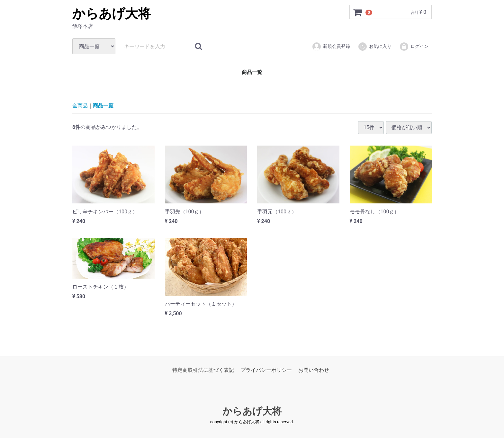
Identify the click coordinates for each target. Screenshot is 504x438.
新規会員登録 (331, 47)
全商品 (80, 106)
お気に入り (375, 47)
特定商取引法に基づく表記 (203, 370)
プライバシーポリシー (266, 370)
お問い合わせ (314, 370)
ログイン (414, 47)
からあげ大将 (112, 14)
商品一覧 (252, 72)
